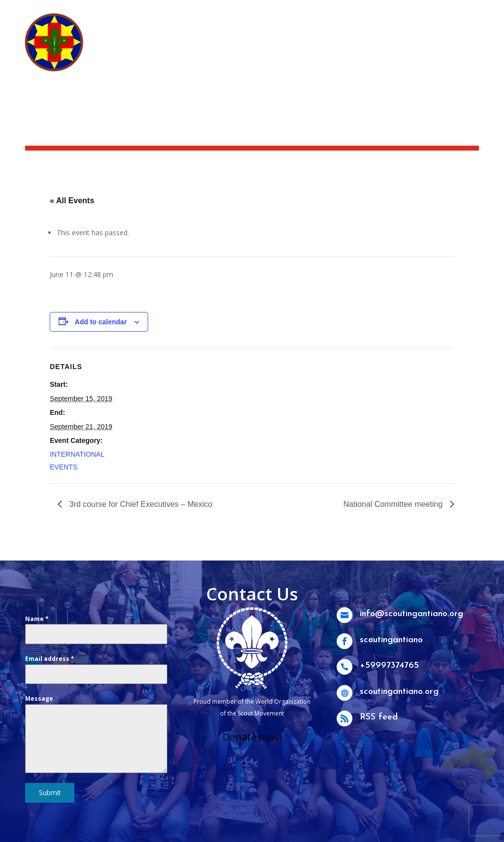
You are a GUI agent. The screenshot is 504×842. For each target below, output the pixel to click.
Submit (50, 793)
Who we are (257, 50)
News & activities (311, 13)
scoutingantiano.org (400, 692)
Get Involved (383, 50)
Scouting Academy (444, 13)
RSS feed (381, 718)
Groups (443, 50)
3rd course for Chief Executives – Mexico (140, 504)
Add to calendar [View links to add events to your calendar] (101, 322)
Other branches (341, 65)
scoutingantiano (393, 640)
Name (37, 619)
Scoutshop (376, 13)
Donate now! (252, 737)
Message (39, 699)
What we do (324, 50)
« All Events (72, 201)
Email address (50, 659)
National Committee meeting (394, 504)
